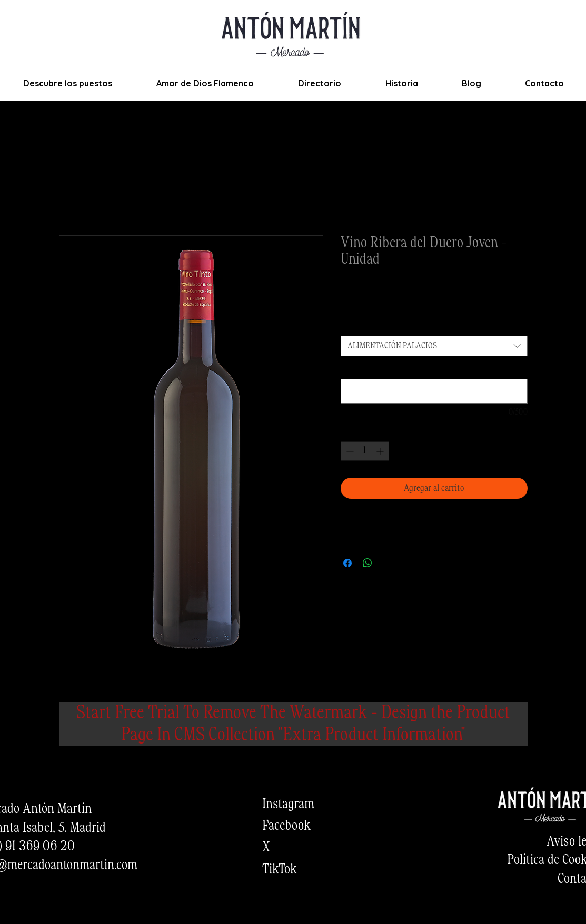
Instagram (288, 805)
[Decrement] (349, 451)
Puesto (353, 326)
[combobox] (434, 346)
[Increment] (381, 451)
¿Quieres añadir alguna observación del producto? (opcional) (431, 369)
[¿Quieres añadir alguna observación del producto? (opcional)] (434, 391)
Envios (410, 305)
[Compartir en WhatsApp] (368, 563)
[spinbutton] (365, 451)
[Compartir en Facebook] (347, 563)
